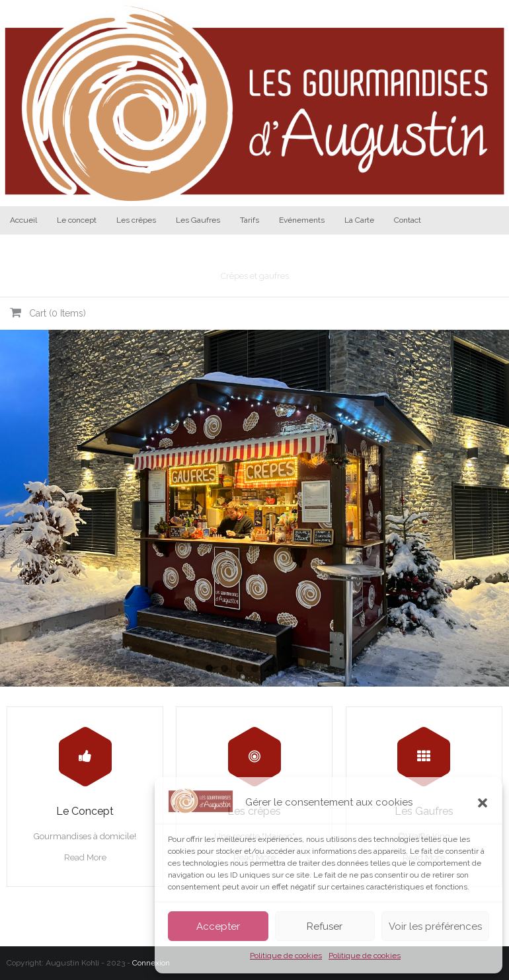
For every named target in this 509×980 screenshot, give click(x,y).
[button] (483, 803)
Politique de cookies (286, 956)
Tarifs (250, 220)
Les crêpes (136, 220)
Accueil (23, 220)
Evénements (302, 220)
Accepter (218, 926)
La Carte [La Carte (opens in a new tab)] (359, 220)
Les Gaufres (198, 220)
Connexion (151, 963)
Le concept (77, 220)
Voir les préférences (435, 926)
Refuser (325, 926)
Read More (85, 857)
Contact (408, 220)
